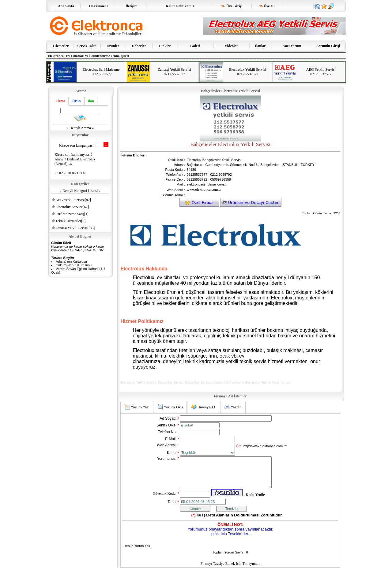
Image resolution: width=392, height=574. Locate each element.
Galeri (195, 46)
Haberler (139, 46)
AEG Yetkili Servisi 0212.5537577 (321, 72)
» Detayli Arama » (80, 128)
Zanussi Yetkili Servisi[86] (75, 228)
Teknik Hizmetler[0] (70, 221)
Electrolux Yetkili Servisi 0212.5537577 (248, 72)
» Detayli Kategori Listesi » (80, 191)
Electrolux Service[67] (72, 207)
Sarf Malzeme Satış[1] (72, 214)
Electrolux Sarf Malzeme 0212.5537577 (101, 72)
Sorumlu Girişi (328, 46)
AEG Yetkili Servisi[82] (73, 200)
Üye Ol (267, 6)
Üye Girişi (232, 6)
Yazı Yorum (292, 46)
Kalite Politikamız (180, 6)
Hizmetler (61, 46)
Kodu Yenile (255, 501)
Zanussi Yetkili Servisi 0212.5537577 (174, 72)
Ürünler (113, 46)
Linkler (165, 46)
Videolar (231, 46)
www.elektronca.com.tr (204, 189)
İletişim (132, 6)
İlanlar (260, 46)
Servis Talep (87, 46)
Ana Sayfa (66, 6)
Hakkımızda (98, 6)
